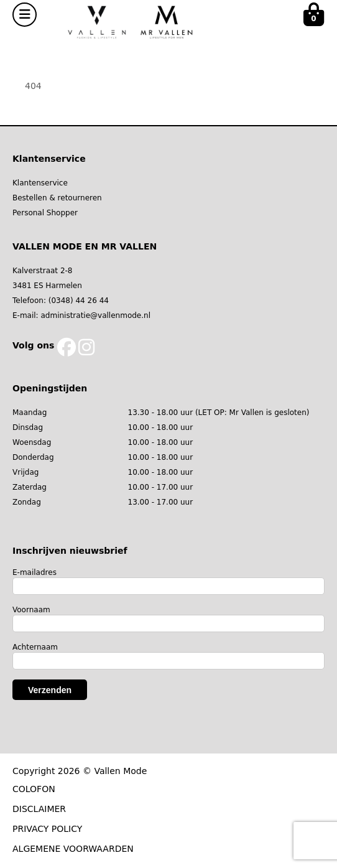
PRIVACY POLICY (47, 829)
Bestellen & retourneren (57, 198)
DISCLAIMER (39, 809)
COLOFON (34, 789)
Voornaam (31, 610)
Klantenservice (40, 183)
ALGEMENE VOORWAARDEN (73, 849)
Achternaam (35, 647)
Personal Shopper (45, 213)
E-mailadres (35, 572)
